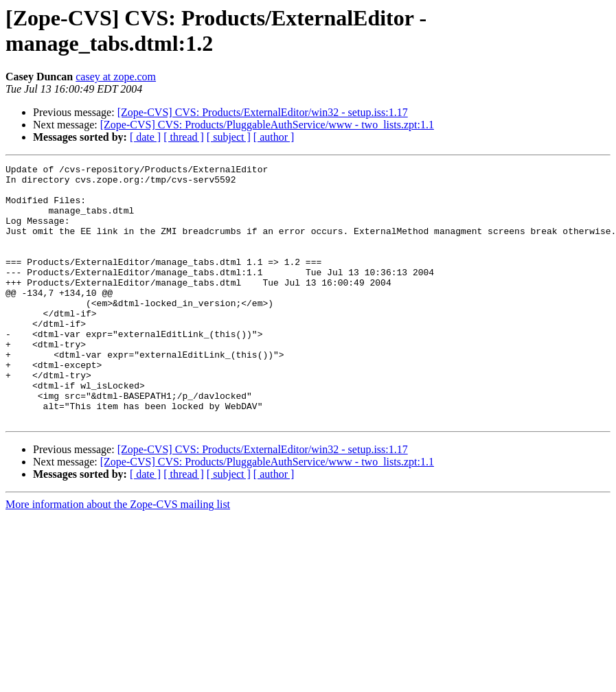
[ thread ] (184, 137)
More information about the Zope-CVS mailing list (118, 556)
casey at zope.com (116, 77)
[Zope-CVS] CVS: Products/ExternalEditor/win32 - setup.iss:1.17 (263, 112)
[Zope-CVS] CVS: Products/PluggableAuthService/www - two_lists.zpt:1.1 (267, 125)
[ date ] (145, 137)
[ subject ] (229, 137)
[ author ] (274, 137)
